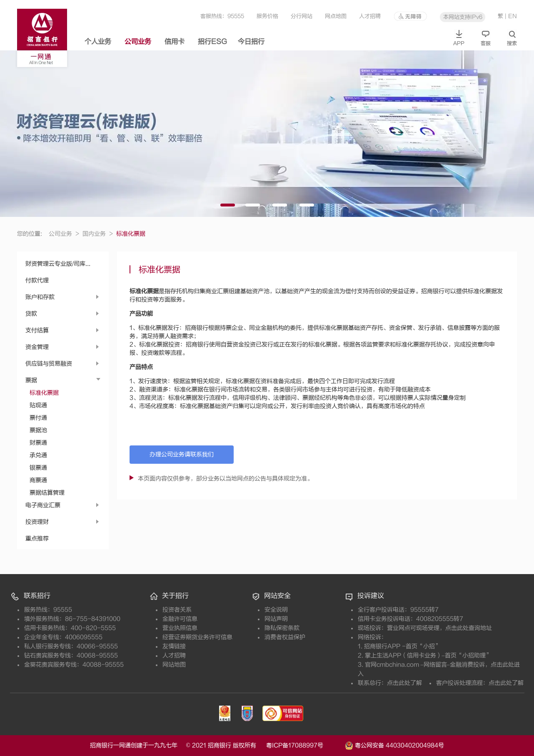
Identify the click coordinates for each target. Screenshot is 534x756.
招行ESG (212, 42)
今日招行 (251, 42)
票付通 (38, 418)
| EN (511, 16)
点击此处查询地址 (469, 628)
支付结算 (37, 330)
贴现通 (38, 405)
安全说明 (276, 610)
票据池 (38, 430)
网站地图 (174, 665)
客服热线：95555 (222, 16)
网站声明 (276, 619)
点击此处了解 (404, 683)
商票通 (38, 480)
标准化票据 (44, 393)
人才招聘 (370, 16)
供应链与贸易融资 (49, 364)
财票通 (38, 443)
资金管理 (37, 347)
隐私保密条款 (282, 628)
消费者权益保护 (285, 637)
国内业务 (98, 234)
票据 (31, 380)
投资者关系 (177, 610)
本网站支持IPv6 (463, 17)
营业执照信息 (180, 628)
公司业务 (138, 42)
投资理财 (37, 522)
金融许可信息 (180, 619)
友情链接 (174, 646)
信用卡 (175, 42)
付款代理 (37, 280)
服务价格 (267, 16)
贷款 (31, 314)
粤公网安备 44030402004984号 (394, 745)
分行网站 (302, 16)
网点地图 (336, 16)
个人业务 (98, 42)
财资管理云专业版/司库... (58, 264)
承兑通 (38, 455)
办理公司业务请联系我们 (182, 454)
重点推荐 (37, 538)
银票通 (38, 468)
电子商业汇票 (43, 505)
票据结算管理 (47, 493)
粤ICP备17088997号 (305, 745)
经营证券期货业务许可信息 (197, 637)
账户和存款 (40, 297)
